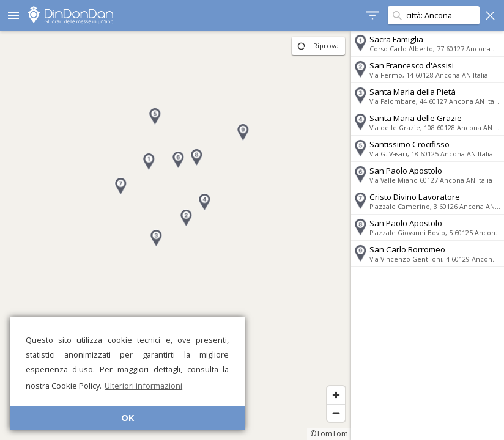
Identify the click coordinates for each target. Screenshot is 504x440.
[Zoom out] (336, 413)
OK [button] (128, 418)
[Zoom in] (336, 395)
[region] (176, 235)
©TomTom (329, 434)
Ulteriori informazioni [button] (143, 386)
